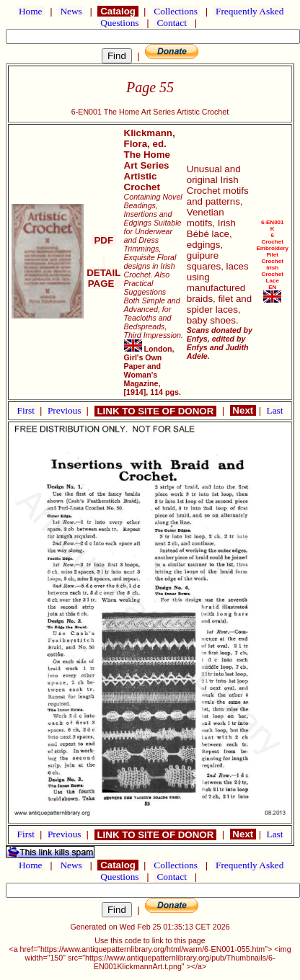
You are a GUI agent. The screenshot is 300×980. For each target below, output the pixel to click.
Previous (66, 410)
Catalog (118, 11)
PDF (104, 240)
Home (31, 11)
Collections (176, 11)
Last (275, 410)
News (71, 11)
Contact (172, 23)
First (27, 410)
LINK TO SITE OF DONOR (155, 411)
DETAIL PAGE (103, 273)
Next (243, 410)
